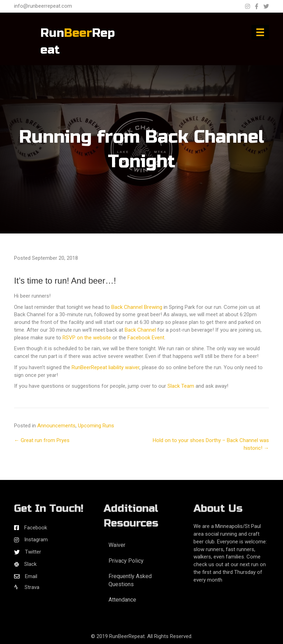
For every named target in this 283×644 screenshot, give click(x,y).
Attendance (122, 600)
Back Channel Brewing (137, 307)
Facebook (36, 528)
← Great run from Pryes (42, 440)
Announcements (56, 426)
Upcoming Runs (96, 426)
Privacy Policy (126, 561)
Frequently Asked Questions (130, 580)
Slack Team (181, 386)
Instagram (36, 540)
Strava (27, 587)
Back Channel (140, 330)
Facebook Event (146, 338)
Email (31, 576)
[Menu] (260, 32)
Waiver (117, 545)
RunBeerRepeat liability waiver (106, 367)
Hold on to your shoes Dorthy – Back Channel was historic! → (211, 444)
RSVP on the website (87, 338)
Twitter (33, 552)
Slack (30, 564)
